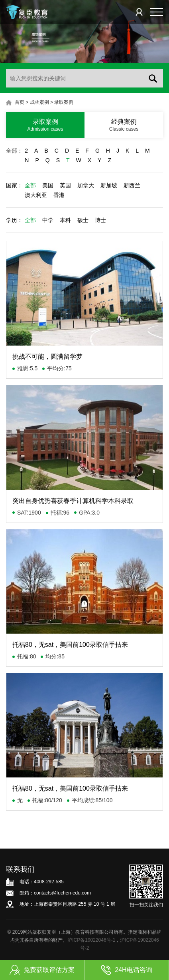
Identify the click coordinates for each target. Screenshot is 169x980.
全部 (12, 151)
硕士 (83, 220)
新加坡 (109, 185)
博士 (100, 220)
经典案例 (124, 125)
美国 (48, 185)
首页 (20, 102)
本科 (65, 220)
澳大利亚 (36, 195)
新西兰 (132, 185)
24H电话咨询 (126, 970)
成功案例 (39, 102)
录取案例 (64, 102)
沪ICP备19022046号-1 (91, 940)
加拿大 (86, 185)
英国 (65, 185)
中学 (48, 220)
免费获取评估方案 (42, 970)
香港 (59, 195)
